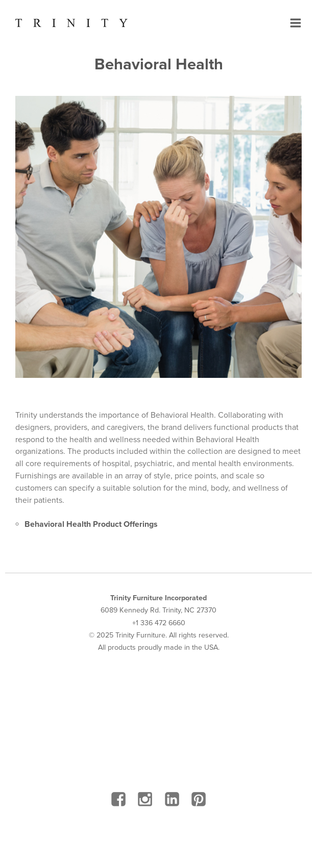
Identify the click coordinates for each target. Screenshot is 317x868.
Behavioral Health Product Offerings (91, 524)
